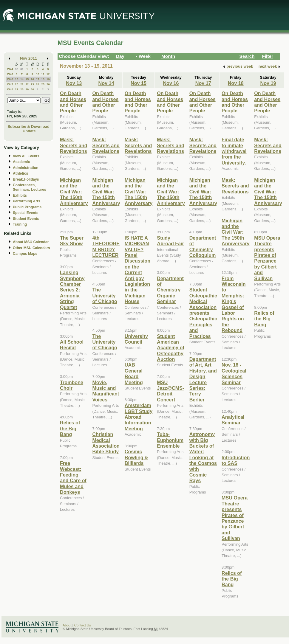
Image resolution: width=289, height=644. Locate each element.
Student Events (26, 219)
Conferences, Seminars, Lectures (30, 187)
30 (17, 69)
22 (27, 84)
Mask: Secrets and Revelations (74, 145)
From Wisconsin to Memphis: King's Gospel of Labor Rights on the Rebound (234, 304)
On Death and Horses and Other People (73, 102)
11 (43, 74)
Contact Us (83, 625)
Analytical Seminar (233, 420)
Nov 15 (139, 83)
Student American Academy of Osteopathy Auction (171, 348)
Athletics (20, 173)
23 (32, 84)
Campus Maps (25, 254)
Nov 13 (74, 83)
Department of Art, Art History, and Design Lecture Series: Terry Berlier (203, 379)
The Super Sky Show (72, 241)
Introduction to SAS (236, 460)
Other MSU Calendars (31, 248)
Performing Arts (27, 201)
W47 (10, 84)
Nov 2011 (28, 58)
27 (17, 89)
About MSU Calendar (31, 242)
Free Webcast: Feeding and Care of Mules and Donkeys (73, 478)
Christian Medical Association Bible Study (106, 443)
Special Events (25, 213)
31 (22, 69)
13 (17, 79)
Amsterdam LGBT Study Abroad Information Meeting (139, 417)
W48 (10, 89)
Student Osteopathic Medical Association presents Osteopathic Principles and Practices (203, 313)
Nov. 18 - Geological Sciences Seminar (234, 373)
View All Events (26, 156)
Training (20, 224)
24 (38, 84)
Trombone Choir (72, 385)
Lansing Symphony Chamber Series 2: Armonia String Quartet (72, 290)
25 (43, 84)
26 (48, 84)
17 (38, 79)
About (67, 625)
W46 (10, 79)
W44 (10, 69)
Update (29, 131)
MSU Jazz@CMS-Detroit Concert (170, 391)
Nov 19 (268, 83)
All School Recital (72, 345)
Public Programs (27, 207)
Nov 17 (203, 83)
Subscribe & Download (28, 127)
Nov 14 (106, 83)
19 (48, 79)
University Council (136, 339)
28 (22, 89)
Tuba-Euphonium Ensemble (170, 440)
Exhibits (20, 195)
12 (48, 74)
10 (38, 74)
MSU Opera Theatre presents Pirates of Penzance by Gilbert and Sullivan (235, 518)
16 (32, 79)
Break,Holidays (26, 179)
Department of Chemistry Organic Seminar (170, 290)
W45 (10, 74)
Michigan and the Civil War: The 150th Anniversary (74, 192)
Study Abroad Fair (170, 241)
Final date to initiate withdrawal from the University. (234, 151)
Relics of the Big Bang (70, 428)
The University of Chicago (105, 295)
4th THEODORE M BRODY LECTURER (106, 246)
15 (27, 79)
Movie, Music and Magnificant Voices (106, 391)
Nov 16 (171, 83)
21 (22, 84)
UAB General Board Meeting (134, 373)
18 (43, 79)
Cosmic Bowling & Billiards (136, 457)
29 (27, 89)
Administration (25, 168)
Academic (21, 162)
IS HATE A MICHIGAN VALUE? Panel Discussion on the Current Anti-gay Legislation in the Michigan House (137, 270)
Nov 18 (236, 83)
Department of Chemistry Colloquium (203, 246)
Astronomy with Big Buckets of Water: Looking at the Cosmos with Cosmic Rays (203, 457)
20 (17, 84)
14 (22, 79)
